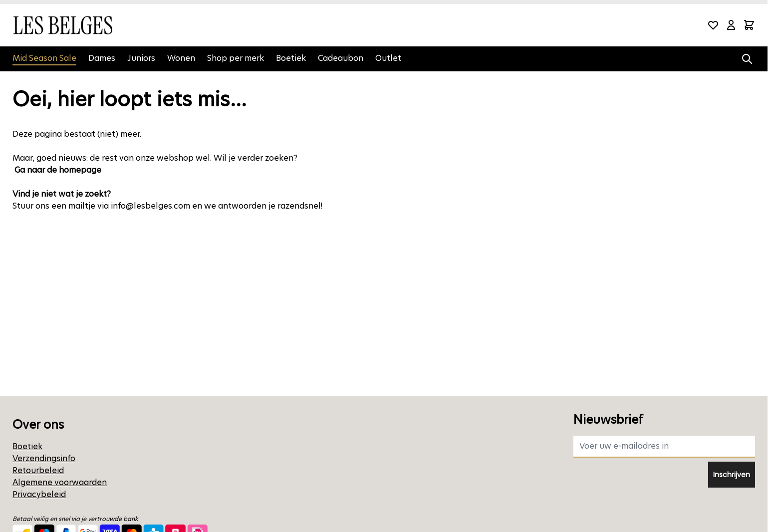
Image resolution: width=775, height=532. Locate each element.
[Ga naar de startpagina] (62, 25)
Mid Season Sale (44, 58)
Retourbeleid (38, 470)
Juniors (141, 58)
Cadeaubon (341, 58)
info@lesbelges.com (150, 206)
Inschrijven (732, 475)
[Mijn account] (731, 25)
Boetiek (291, 58)
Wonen (181, 58)
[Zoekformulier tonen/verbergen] (747, 59)
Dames (102, 58)
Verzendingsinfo (44, 458)
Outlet (388, 58)
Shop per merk (236, 58)
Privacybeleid (39, 494)
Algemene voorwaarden (60, 482)
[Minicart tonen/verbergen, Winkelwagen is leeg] (749, 25)
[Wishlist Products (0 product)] (713, 25)
